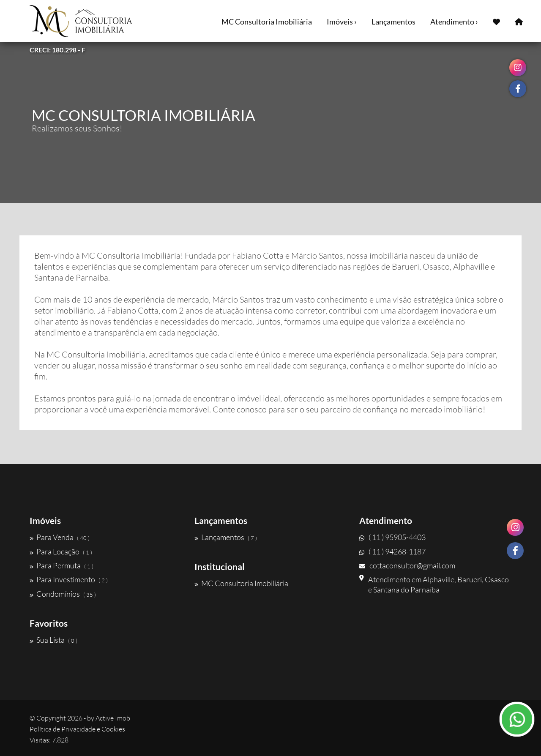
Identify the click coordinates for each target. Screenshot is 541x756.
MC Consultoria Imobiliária (267, 22)
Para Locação (61, 551)
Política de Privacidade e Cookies (77, 729)
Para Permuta (61, 565)
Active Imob (113, 718)
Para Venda (60, 537)
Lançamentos (393, 22)
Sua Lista (53, 640)
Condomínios (63, 594)
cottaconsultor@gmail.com (407, 565)
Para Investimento (69, 579)
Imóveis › (342, 22)
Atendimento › (454, 22)
